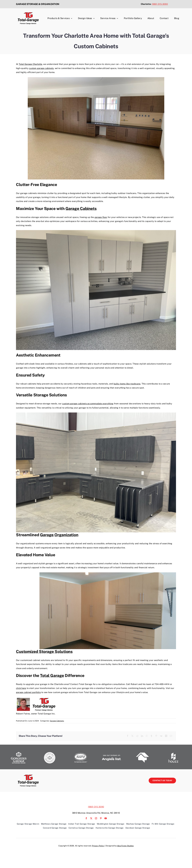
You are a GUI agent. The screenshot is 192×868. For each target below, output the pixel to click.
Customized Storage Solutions (44, 651)
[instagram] (96, 818)
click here (21, 688)
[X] (132, 736)
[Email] (171, 736)
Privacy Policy (98, 846)
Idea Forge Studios (125, 846)
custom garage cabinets (41, 68)
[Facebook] (128, 736)
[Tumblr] (151, 736)
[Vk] (161, 736)
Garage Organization (59, 535)
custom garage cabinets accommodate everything (88, 404)
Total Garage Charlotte (30, 64)
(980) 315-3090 (160, 4)
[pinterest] (101, 818)
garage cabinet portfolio (28, 692)
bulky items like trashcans (127, 384)
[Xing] (166, 736)
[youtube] (106, 818)
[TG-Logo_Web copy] (28, 13)
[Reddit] (137, 736)
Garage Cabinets (81, 209)
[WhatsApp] (147, 736)
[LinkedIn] (142, 736)
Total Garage (52, 675)
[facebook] (86, 818)
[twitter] (91, 818)
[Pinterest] (156, 736)
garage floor (101, 217)
